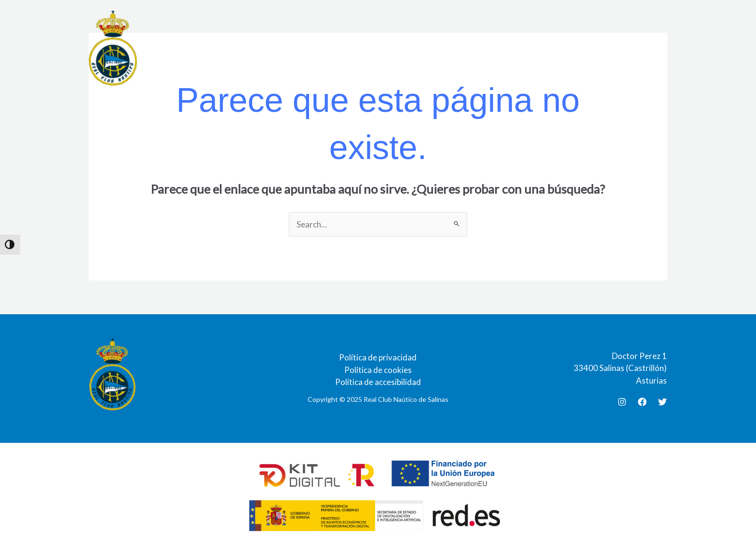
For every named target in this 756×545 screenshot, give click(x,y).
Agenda (438, 48)
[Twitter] (662, 402)
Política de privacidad (378, 357)
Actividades (487, 48)
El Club (191, 48)
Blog (578, 48)
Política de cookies (378, 370)
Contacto (620, 48)
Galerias (539, 48)
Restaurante (310, 48)
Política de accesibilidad (378, 382)
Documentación (379, 48)
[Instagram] (622, 402)
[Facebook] (642, 402)
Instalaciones (245, 48)
